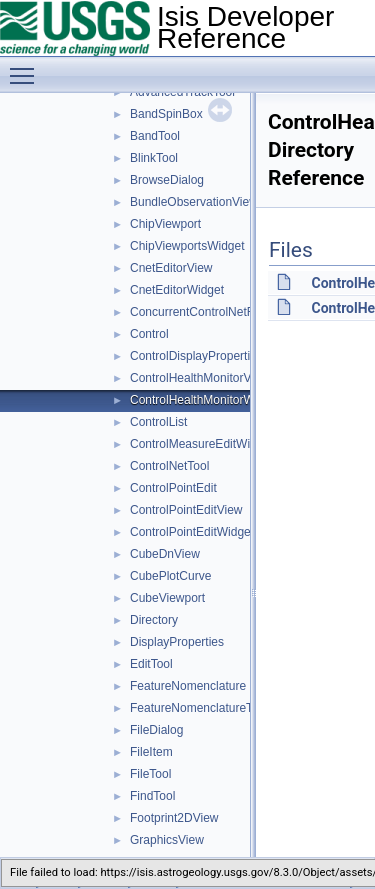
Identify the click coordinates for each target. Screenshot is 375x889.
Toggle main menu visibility (27, 67)
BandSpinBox (166, 114)
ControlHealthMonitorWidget (205, 400)
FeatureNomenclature (188, 686)
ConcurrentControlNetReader (208, 312)
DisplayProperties (177, 642)
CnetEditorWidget (177, 290)
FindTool (152, 796)
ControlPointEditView (186, 510)
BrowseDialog (167, 180)
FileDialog (156, 730)
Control (149, 334)
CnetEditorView (171, 268)
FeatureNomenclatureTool (199, 708)
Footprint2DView (174, 818)
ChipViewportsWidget (187, 246)
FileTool (150, 774)
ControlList (158, 422)
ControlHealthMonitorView (199, 378)
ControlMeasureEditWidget (201, 444)
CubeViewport (167, 598)
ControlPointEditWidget (192, 532)
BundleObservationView (194, 202)
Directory (154, 620)
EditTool (151, 664)
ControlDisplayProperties (196, 356)
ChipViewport (165, 224)
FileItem (151, 752)
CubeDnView (165, 554)
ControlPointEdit (173, 488)
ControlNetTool (169, 466)
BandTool (155, 136)
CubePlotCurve (170, 576)
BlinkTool (154, 158)
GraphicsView (167, 840)
